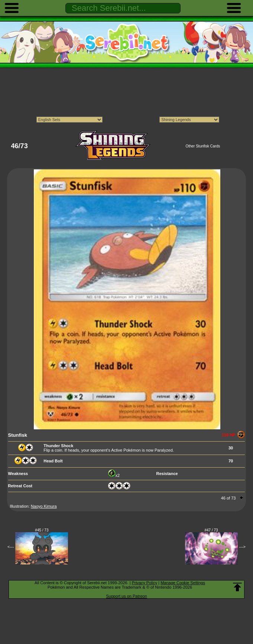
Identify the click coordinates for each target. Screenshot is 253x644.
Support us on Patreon (126, 596)
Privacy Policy (145, 583)
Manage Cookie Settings (183, 583)
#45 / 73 (42, 530)
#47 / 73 (211, 530)
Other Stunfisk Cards (203, 146)
